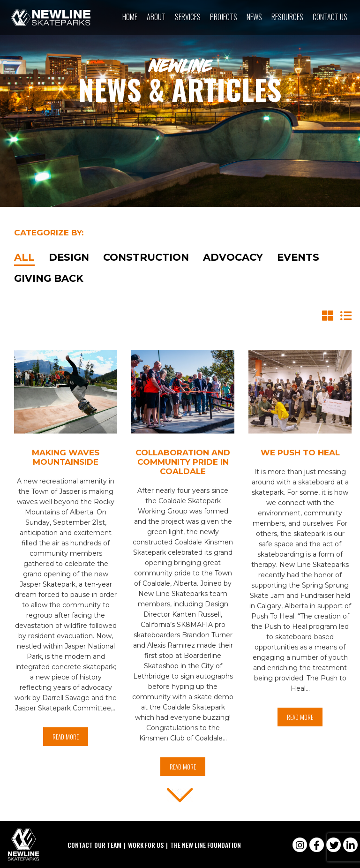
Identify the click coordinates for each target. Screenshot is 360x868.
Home (130, 17)
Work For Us (146, 845)
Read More (66, 737)
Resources (287, 17)
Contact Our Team (94, 845)
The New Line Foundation (206, 845)
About (156, 17)
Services (188, 17)
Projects (224, 17)
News (254, 17)
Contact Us (330, 17)
